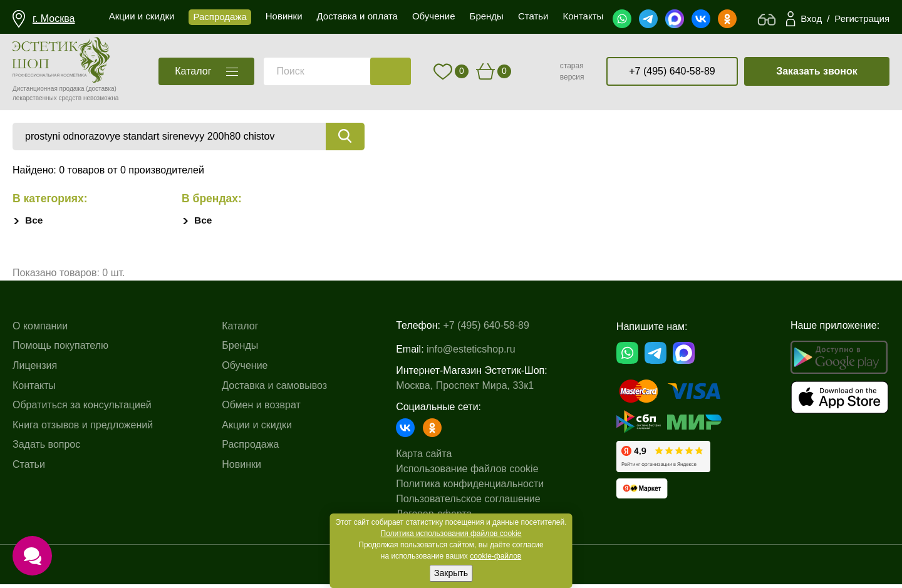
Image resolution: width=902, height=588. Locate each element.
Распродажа (250, 449)
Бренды (240, 350)
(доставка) (101, 89)
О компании (40, 330)
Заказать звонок (817, 71)
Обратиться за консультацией (82, 409)
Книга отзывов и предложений (83, 429)
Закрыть (451, 573)
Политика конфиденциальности (470, 485)
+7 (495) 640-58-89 (672, 71)
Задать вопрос (46, 449)
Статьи (29, 468)
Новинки (241, 468)
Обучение (245, 369)
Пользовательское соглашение (468, 500)
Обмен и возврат (261, 409)
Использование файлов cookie (467, 470)
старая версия (572, 71)
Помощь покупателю (60, 350)
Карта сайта (424, 455)
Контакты (34, 389)
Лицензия (35, 369)
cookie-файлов (495, 556)
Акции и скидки (257, 429)
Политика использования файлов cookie (451, 534)
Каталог (240, 330)
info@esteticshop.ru (471, 350)
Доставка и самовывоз (274, 389)
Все (34, 221)
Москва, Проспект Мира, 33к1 (465, 387)
